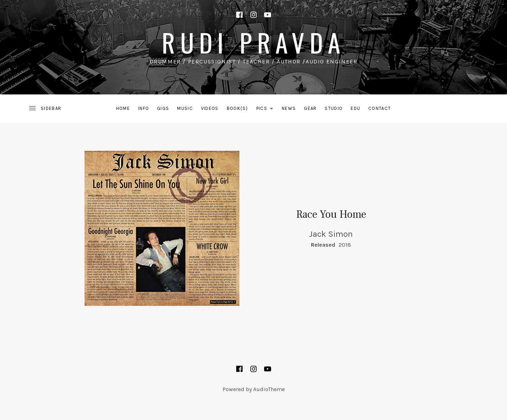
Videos (210, 108)
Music (185, 108)
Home (123, 108)
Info (143, 108)
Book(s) (237, 108)
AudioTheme (269, 389)
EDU (355, 108)
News (289, 108)
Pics (267, 110)
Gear (310, 108)
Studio (334, 108)
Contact (380, 108)
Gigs (163, 108)
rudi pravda (253, 42)
